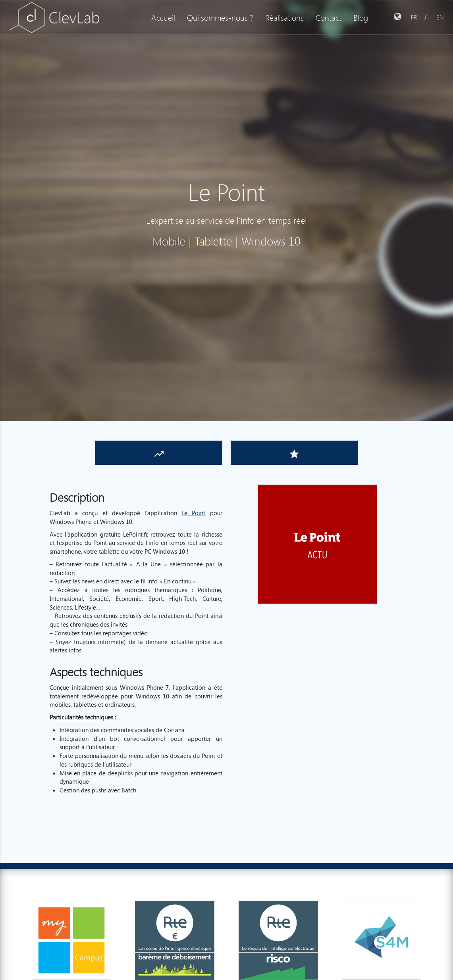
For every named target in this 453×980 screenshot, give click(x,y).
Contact (329, 17)
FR (414, 17)
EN (440, 17)
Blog (361, 17)
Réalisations (284, 17)
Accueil (163, 17)
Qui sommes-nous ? (220, 17)
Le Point (193, 513)
